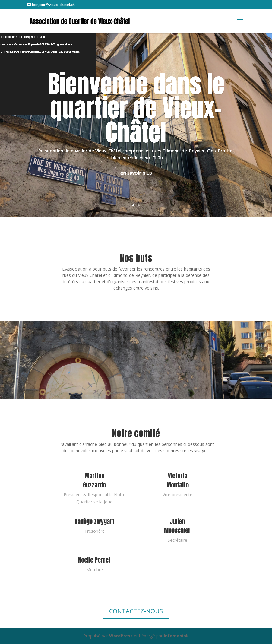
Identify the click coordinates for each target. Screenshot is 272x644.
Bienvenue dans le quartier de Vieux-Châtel (136, 108)
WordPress (121, 636)
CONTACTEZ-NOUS (136, 611)
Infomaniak (176, 636)
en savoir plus (136, 173)
